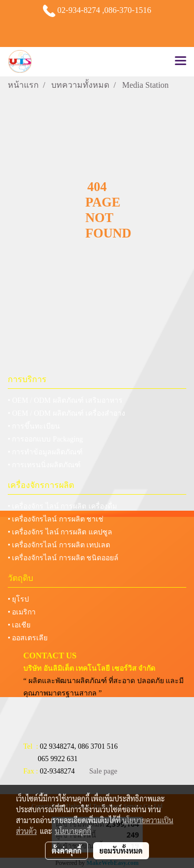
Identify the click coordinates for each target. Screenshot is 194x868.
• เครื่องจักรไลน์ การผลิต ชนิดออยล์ (63, 558)
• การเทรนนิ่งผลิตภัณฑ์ (44, 465)
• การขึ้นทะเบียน (34, 426)
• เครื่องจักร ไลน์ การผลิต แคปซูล (60, 532)
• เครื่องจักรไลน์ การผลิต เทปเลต (59, 545)
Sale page (103, 771)
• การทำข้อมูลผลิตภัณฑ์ (45, 452)
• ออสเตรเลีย (28, 638)
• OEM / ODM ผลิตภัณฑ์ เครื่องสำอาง (66, 413)
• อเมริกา (22, 612)
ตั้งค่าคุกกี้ (66, 850)
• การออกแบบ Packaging (45, 439)
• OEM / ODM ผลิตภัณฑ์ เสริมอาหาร (65, 400)
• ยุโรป (18, 599)
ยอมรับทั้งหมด (121, 850)
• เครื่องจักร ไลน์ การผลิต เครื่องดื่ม (62, 506)
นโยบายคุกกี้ (73, 831)
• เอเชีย (19, 625)
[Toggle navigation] (181, 61)
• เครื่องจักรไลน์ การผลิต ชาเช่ (56, 519)
